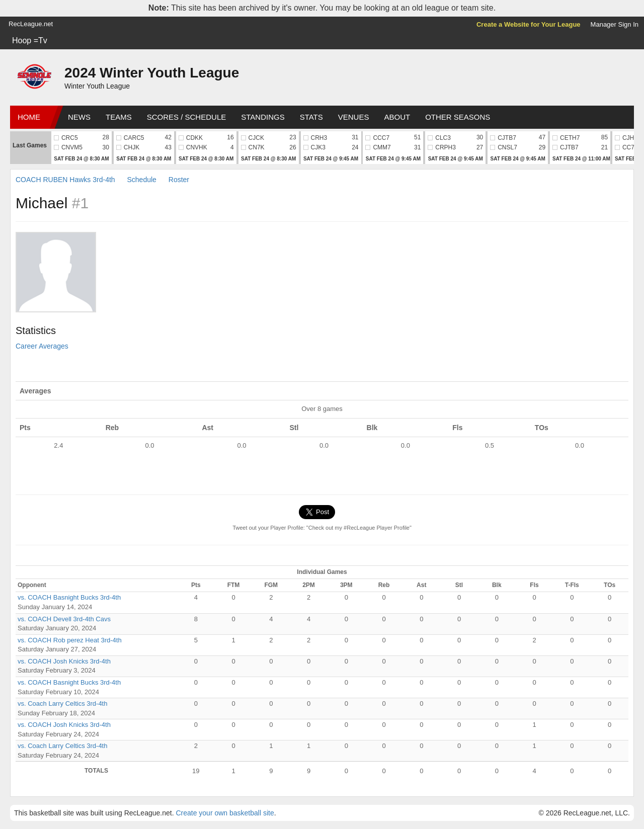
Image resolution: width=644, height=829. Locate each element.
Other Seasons (458, 117)
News (79, 117)
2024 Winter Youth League (152, 73)
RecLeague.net (31, 24)
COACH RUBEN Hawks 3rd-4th (65, 180)
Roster (179, 180)
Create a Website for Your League (529, 24)
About (397, 117)
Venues (354, 117)
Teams (119, 117)
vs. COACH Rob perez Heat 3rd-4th (70, 640)
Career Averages (42, 346)
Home (29, 117)
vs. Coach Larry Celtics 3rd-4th (62, 703)
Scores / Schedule (187, 117)
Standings (263, 117)
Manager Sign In (615, 24)
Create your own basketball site (225, 813)
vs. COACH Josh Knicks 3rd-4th (64, 661)
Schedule (142, 180)
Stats (311, 117)
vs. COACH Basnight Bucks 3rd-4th (69, 597)
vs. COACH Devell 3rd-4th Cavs (64, 619)
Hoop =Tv (30, 40)
